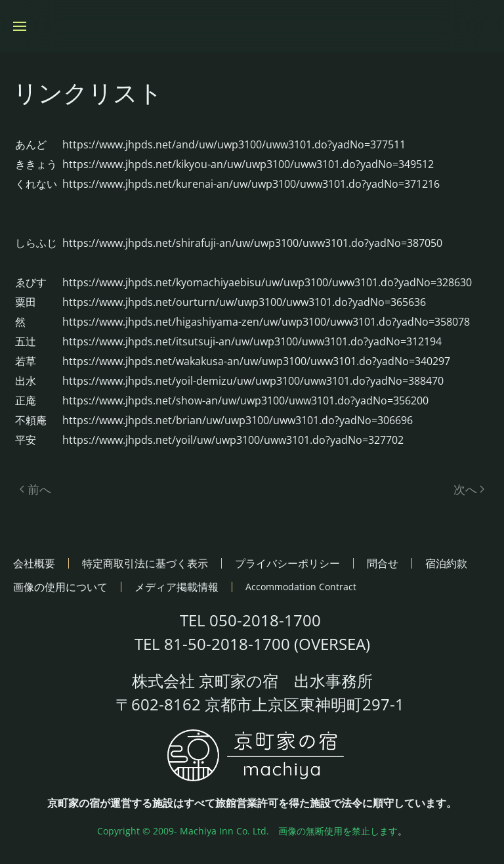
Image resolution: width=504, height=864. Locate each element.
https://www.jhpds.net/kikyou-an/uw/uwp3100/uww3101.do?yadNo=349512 (248, 164)
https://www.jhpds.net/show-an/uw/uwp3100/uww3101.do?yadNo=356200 (245, 400)
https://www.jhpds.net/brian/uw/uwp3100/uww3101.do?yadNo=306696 (238, 420)
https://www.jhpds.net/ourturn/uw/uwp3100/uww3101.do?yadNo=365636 (244, 302)
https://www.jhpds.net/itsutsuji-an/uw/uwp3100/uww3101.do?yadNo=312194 (252, 341)
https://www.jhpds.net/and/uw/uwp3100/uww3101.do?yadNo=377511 (234, 144)
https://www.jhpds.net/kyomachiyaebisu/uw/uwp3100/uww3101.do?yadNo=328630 (267, 282)
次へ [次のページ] (469, 489)
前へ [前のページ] (35, 489)
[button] (20, 26)
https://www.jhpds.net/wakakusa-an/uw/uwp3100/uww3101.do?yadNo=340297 (256, 361)
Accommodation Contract (301, 587)
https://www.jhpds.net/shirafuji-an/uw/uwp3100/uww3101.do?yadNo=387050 (252, 243)
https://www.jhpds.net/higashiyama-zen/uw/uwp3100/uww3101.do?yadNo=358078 (266, 322)
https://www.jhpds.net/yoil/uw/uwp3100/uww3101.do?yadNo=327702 (233, 440)
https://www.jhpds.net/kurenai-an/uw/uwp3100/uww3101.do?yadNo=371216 (251, 184)
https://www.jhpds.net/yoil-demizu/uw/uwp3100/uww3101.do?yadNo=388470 (253, 381)
